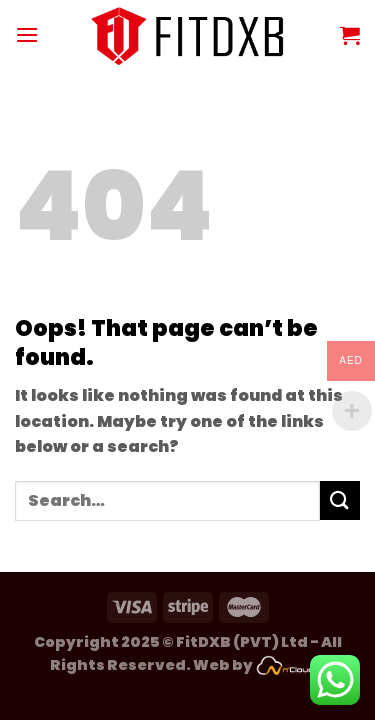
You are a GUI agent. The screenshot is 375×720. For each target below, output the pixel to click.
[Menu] (27, 34)
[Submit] (340, 500)
